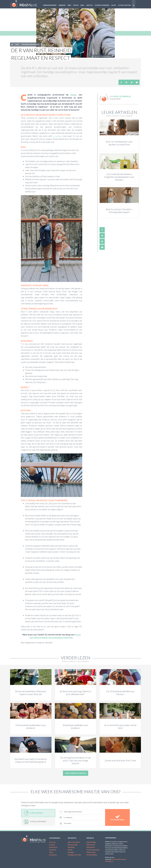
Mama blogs (91, 852)
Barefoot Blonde (106, 56)
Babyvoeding (73, 845)
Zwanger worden (50, 5)
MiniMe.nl (25, 4)
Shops (114, 5)
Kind (82, 5)
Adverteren (53, 847)
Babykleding (91, 842)
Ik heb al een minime (35, 822)
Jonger (73, 95)
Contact (52, 845)
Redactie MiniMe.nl (122, 96)
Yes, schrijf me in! (117, 817)
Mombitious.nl (109, 861)
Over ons (52, 842)
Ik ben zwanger (33, 813)
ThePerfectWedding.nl (119, 859)
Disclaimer (53, 855)
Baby (69, 5)
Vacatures (53, 850)
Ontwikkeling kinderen (30, 44)
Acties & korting (124, 5)
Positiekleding (92, 855)
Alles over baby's (74, 842)
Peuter (76, 5)
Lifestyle (89, 5)
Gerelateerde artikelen (76, 773)
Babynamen (91, 845)
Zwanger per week (74, 855)
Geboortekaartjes (93, 850)
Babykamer (91, 847)
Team (51, 852)
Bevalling (71, 847)
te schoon (57, 136)
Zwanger (62, 5)
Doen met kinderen (102, 5)
